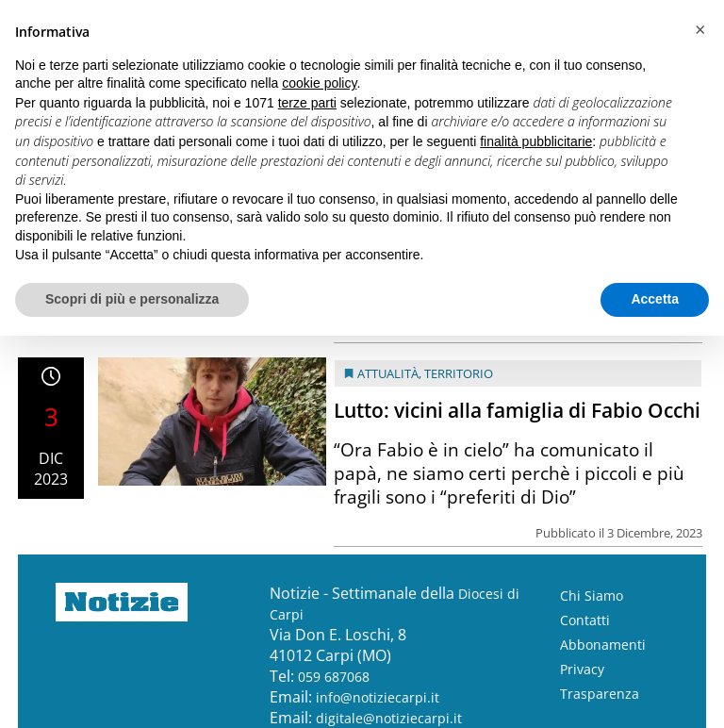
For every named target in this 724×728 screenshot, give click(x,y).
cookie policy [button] (319, 83)
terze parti (307, 103)
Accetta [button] (655, 299)
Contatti (585, 620)
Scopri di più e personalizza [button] (132, 299)
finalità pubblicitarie (536, 141)
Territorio (459, 373)
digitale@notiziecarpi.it (389, 718)
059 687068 (334, 677)
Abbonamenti (603, 645)
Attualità (388, 373)
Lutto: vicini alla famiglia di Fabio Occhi (517, 410)
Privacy (582, 669)
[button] (699, 30)
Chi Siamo (592, 596)
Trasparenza (600, 694)
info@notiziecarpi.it (378, 697)
